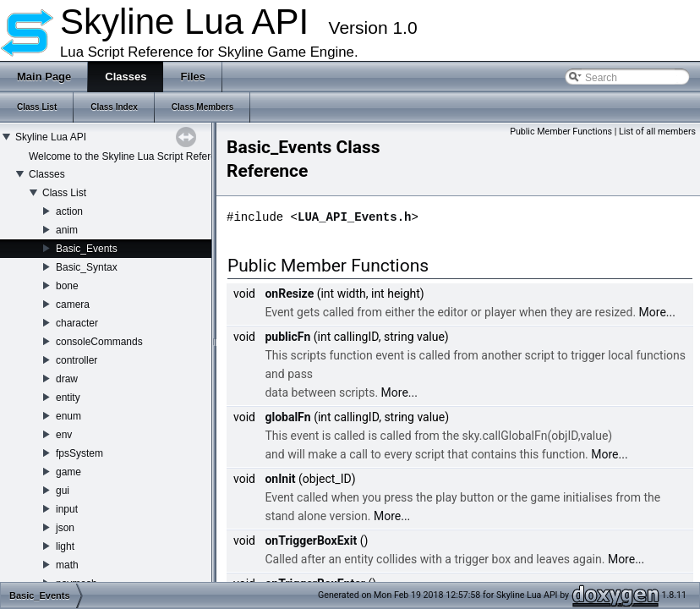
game (68, 472)
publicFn (287, 337)
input (67, 509)
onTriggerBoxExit (311, 540)
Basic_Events (87, 249)
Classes (47, 174)
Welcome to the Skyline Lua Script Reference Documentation (166, 156)
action (69, 211)
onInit (280, 479)
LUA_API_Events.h (354, 217)
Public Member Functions (561, 132)
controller (77, 360)
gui (63, 491)
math (67, 565)
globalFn (287, 417)
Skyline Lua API (51, 137)
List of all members (657, 132)
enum (68, 416)
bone (67, 286)
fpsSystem (79, 453)
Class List (64, 193)
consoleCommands (99, 342)
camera (73, 304)
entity (68, 398)
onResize (289, 294)
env (64, 435)
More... (657, 312)
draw (67, 379)
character (77, 323)
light (65, 546)
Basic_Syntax (87, 267)
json (65, 528)
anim (67, 230)
